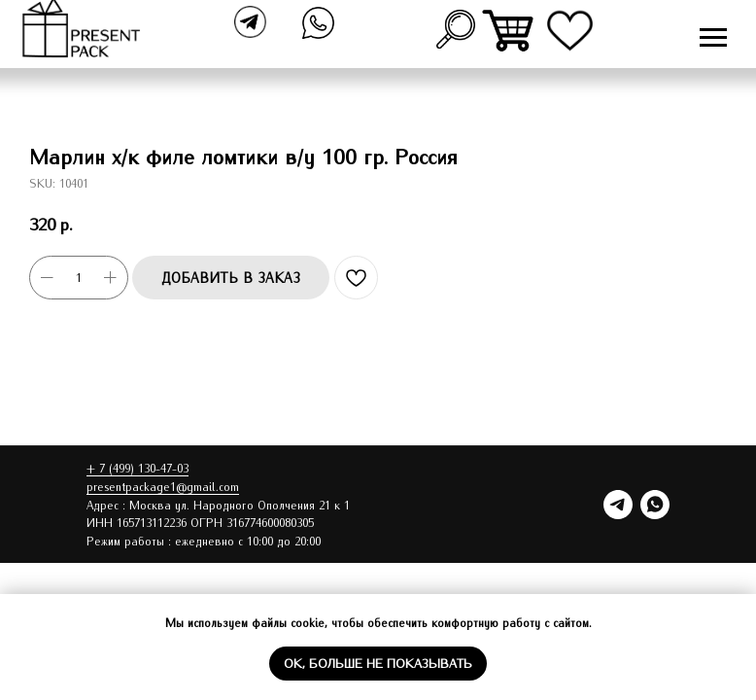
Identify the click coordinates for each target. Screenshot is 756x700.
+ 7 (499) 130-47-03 (137, 468)
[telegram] (618, 505)
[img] (510, 31)
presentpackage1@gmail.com (163, 486)
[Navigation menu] (713, 38)
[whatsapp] (655, 505)
